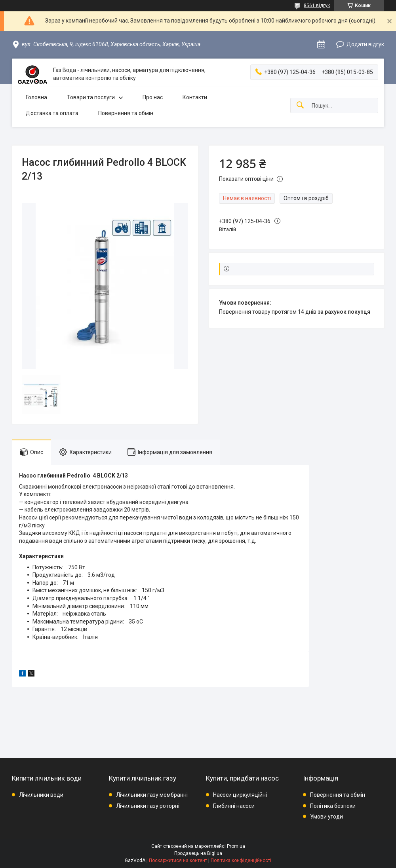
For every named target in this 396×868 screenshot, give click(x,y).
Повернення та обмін (126, 113)
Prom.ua (236, 846)
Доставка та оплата (52, 113)
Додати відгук (365, 44)
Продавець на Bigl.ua (198, 853)
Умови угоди (327, 817)
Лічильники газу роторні (148, 806)
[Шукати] (300, 105)
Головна (36, 97)
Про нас (153, 97)
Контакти (195, 97)
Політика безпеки (333, 806)
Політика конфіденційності (241, 860)
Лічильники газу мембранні (152, 795)
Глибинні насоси (234, 806)
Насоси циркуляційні (240, 795)
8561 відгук (317, 6)
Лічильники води (41, 795)
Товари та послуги (91, 97)
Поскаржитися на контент (178, 860)
